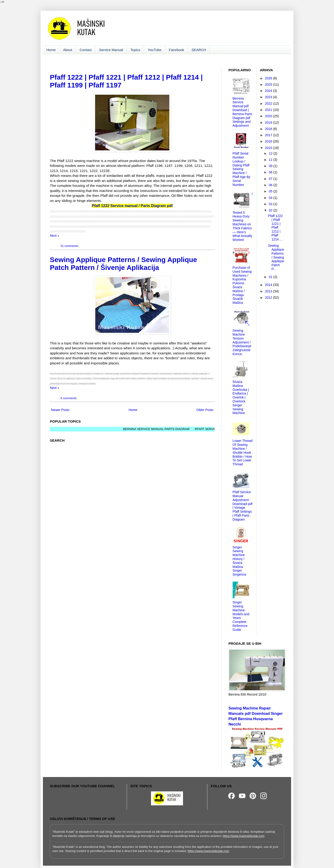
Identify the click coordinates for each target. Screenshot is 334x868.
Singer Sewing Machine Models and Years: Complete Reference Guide (241, 616)
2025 (269, 84)
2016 (269, 141)
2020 (269, 116)
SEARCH (199, 50)
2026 (269, 78)
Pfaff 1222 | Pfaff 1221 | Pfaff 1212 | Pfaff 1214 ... (275, 228)
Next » (55, 236)
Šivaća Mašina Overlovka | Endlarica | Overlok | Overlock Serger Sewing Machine (241, 397)
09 (271, 166)
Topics (135, 50)
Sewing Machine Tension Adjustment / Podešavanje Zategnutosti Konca (242, 342)
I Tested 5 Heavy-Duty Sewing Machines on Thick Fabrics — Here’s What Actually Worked (243, 217)
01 (271, 277)
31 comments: (70, 246)
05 (271, 191)
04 (271, 198)
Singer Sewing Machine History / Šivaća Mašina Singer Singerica (239, 561)
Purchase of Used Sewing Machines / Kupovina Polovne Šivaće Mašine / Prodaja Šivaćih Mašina (242, 285)
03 (271, 204)
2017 (269, 135)
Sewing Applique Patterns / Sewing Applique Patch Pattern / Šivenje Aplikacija (124, 264)
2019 (269, 123)
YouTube (155, 50)
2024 (269, 91)
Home (51, 50)
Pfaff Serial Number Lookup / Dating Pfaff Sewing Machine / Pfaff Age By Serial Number (242, 169)
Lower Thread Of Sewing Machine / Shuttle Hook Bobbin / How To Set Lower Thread (243, 452)
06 (271, 185)
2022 (269, 104)
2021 (269, 110)
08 (271, 172)
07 (271, 179)
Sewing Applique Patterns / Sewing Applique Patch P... (276, 257)
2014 (269, 285)
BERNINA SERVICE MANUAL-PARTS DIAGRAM (165, 429)
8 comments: (69, 398)
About (68, 50)
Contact (86, 50)
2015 (269, 148)
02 (271, 210)
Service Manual (111, 50)
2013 (269, 291)
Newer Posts (60, 410)
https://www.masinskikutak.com (244, 836)
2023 (269, 97)
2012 (269, 298)
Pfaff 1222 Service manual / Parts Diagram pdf (132, 206)
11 (271, 160)
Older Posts (205, 410)
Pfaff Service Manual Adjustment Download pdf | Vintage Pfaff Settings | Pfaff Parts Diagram (243, 506)
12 (271, 153)
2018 (269, 129)
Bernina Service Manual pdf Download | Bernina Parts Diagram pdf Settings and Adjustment (242, 112)
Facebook (177, 50)
